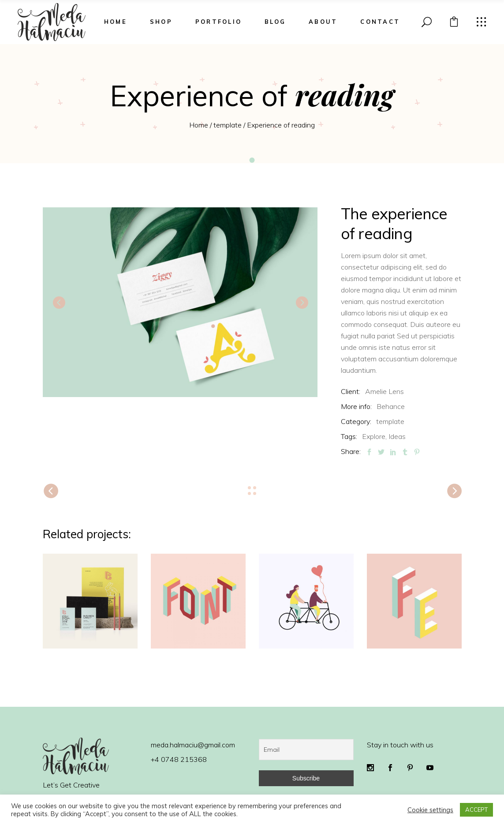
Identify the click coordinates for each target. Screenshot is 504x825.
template (228, 125)
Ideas (397, 436)
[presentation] (59, 302)
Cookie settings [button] (430, 810)
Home (199, 125)
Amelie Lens (385, 391)
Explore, (374, 436)
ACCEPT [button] (476, 810)
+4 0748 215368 (179, 759)
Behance (391, 406)
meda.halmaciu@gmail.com (193, 745)
